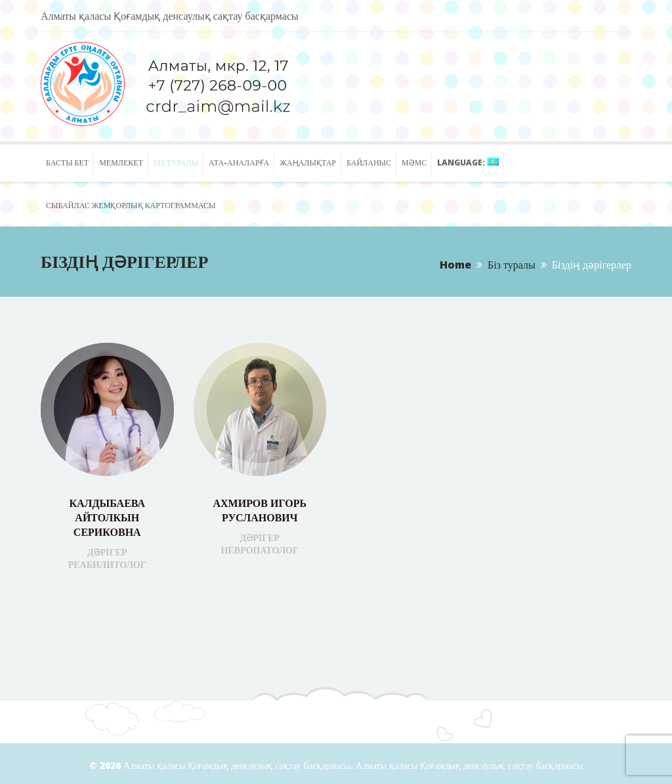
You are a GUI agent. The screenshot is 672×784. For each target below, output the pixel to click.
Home (455, 265)
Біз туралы (512, 265)
